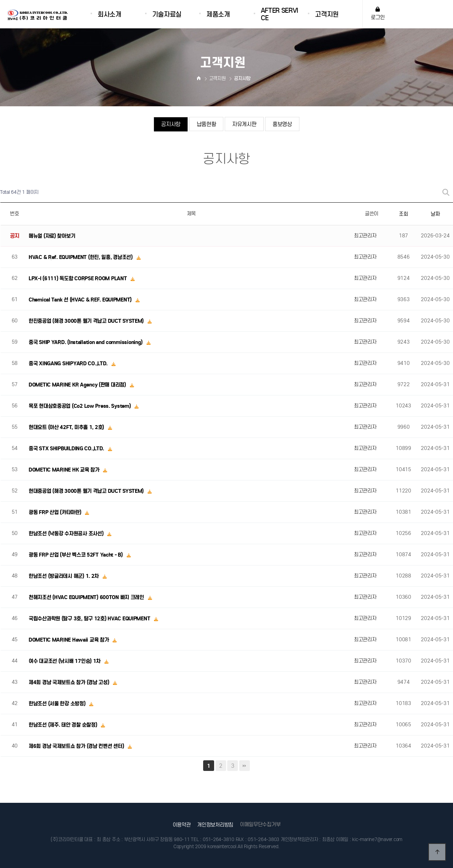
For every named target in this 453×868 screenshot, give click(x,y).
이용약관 (182, 825)
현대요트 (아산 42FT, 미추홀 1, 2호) (67, 427)
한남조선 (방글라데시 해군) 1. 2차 (64, 576)
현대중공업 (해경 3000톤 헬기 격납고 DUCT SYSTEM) (87, 491)
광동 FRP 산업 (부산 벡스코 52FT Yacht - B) (76, 555)
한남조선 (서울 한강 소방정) (58, 704)
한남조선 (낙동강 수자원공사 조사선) (67, 534)
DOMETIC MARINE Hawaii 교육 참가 (69, 640)
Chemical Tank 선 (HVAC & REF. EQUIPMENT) (81, 300)
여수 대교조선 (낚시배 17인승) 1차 (65, 661)
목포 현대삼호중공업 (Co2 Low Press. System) (80, 406)
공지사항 (171, 124)
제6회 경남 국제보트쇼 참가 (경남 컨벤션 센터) (77, 746)
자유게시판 (244, 124)
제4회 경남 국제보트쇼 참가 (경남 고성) (70, 682)
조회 (403, 214)
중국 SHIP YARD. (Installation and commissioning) (86, 342)
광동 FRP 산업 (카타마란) (56, 512)
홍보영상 (282, 124)
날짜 (435, 214)
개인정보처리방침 (215, 825)
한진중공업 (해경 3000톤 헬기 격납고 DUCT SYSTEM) (87, 321)
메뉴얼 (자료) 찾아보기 (52, 236)
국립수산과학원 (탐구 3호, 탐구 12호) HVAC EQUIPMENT (90, 619)
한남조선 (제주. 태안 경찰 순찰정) (64, 725)
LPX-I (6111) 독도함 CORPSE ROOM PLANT (78, 278)
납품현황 (206, 124)
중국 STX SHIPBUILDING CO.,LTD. (67, 449)
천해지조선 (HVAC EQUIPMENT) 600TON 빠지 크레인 (87, 597)
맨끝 (245, 766)
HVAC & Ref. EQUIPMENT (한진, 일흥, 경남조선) (81, 257)
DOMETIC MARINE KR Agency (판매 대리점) (78, 385)
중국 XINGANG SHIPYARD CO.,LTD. (69, 363)
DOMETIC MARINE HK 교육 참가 (65, 470)
